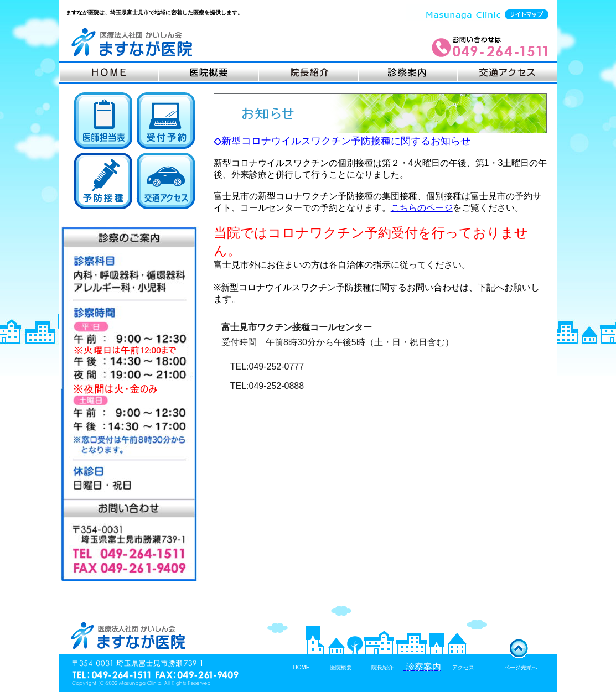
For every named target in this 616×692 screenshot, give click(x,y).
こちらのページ (422, 208)
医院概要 (341, 667)
